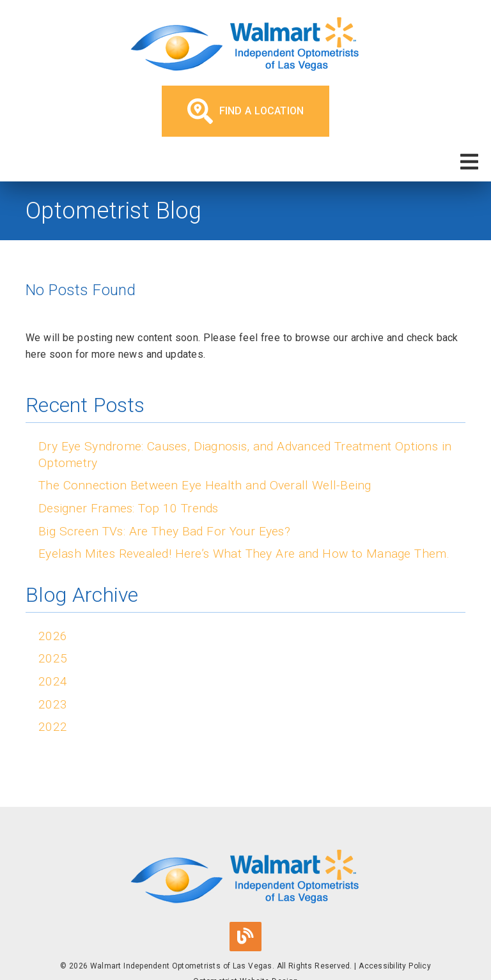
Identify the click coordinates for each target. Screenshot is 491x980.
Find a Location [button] (246, 111)
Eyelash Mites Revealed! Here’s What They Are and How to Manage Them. (244, 554)
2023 (53, 704)
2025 (53, 658)
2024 (53, 681)
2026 (53, 636)
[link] (245, 46)
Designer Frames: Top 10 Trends (129, 508)
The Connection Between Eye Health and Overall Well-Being (205, 485)
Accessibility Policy (395, 966)
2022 (53, 727)
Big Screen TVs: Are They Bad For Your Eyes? (164, 531)
